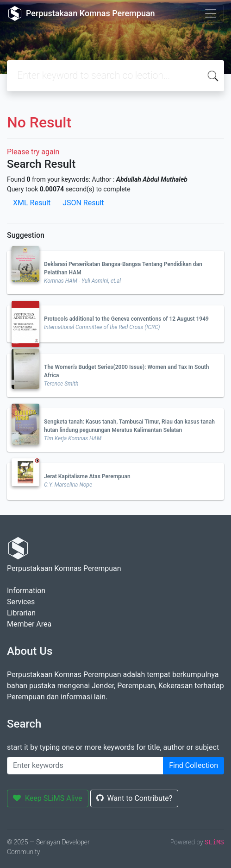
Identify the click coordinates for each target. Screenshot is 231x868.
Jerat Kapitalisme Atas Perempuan (87, 476)
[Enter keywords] (85, 766)
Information (26, 591)
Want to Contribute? (134, 798)
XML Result (32, 203)
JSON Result (83, 203)
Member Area (29, 624)
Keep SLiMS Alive (48, 798)
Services (21, 602)
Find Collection (194, 765)
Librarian (21, 613)
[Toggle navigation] (211, 13)
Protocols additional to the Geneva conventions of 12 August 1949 (126, 319)
